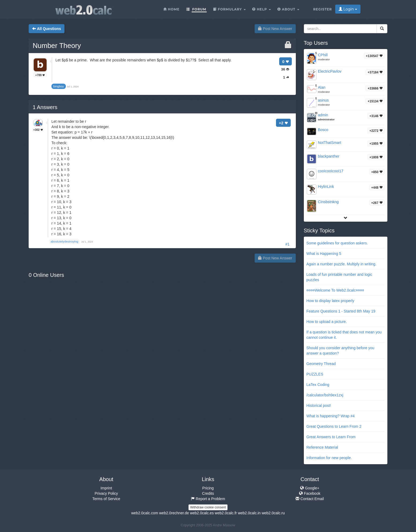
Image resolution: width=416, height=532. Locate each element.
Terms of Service (106, 499)
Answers (45, 107)
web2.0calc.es (202, 513)
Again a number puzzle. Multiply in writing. (341, 264)
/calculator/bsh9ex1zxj (325, 395)
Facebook (310, 493)
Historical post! (319, 405)
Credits (208, 493)
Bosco (323, 130)
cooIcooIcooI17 (331, 171)
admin (323, 115)
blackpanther (329, 156)
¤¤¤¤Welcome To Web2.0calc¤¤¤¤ (335, 290)
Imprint (106, 488)
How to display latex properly (330, 301)
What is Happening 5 (324, 254)
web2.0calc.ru (273, 513)
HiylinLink (326, 187)
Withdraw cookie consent (208, 507)
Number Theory (57, 46)
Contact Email (310, 499)
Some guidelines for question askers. (337, 243)
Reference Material (322, 447)
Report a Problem (208, 499)
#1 (288, 244)
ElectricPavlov (330, 71)
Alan (322, 87)
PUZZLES (315, 374)
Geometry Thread (321, 364)
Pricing (208, 488)
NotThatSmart (330, 143)
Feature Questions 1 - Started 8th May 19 (341, 311)
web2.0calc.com (145, 513)
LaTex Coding (318, 385)
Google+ (310, 488)
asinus (323, 100)
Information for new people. (329, 458)
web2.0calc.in (249, 513)
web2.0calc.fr (226, 513)
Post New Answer (275, 29)
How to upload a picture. (327, 322)
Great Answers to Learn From (331, 437)
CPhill (323, 55)
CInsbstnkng (328, 202)
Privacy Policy (106, 493)
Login (348, 9)
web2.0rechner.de (174, 513)
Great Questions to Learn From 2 (334, 426)
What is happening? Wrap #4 (331, 416)
